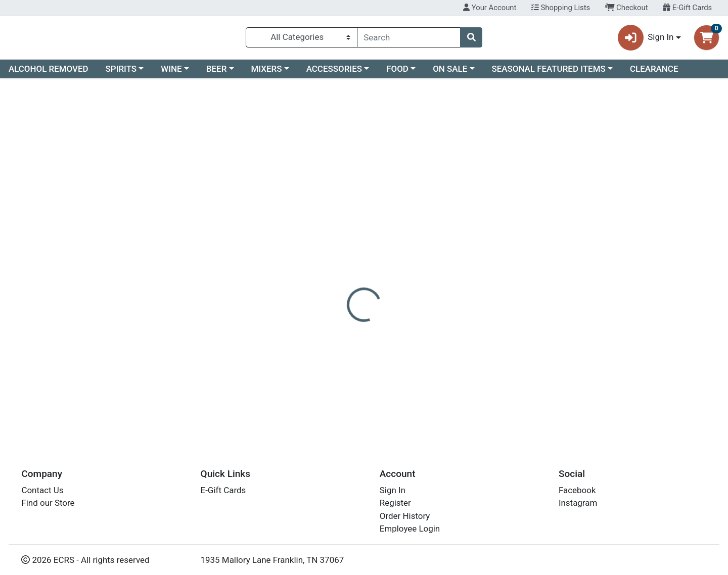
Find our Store (48, 503)
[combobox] (409, 39)
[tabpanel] (516, 291)
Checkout (627, 8)
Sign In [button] (646, 40)
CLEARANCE (654, 73)
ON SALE (450, 73)
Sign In (393, 490)
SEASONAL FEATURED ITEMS (548, 73)
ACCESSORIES (334, 73)
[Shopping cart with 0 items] (707, 40)
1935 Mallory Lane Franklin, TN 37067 (272, 560)
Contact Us (42, 490)
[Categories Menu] (302, 39)
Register (395, 503)
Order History (405, 516)
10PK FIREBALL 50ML (382, 399)
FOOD (397, 73)
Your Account (490, 8)
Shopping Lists (561, 8)
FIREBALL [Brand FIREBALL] (428, 260)
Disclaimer (379, 220)
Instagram (578, 503)
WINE (171, 73)
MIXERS (267, 73)
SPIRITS (121, 73)
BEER (217, 73)
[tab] (332, 219)
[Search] (409, 39)
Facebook (577, 490)
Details (332, 220)
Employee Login (410, 529)
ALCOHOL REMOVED (49, 73)
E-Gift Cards (687, 8)
